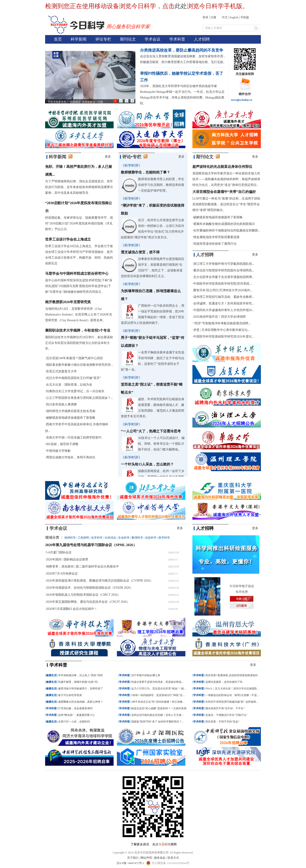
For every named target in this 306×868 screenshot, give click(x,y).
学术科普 (177, 39)
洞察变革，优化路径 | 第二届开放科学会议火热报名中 (83, 567)
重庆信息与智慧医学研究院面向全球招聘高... (224, 270)
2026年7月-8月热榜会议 (62, 574)
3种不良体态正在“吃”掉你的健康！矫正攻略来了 (159, 702)
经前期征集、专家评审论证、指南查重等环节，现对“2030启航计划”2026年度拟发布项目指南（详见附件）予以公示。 (79, 223)
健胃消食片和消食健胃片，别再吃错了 (81, 689)
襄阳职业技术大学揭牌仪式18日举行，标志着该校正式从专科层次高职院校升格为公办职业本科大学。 (79, 343)
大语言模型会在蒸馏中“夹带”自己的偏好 (224, 192)
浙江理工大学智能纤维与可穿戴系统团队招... (224, 264)
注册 (213, 17)
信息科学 (151, 538)
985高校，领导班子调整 (62, 444)
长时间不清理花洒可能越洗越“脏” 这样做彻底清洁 (235, 702)
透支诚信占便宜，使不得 (140, 252)
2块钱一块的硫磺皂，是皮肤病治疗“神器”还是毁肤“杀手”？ (166, 695)
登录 (205, 17)
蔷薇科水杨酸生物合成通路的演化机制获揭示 (224, 224)
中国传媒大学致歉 (58, 451)
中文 (225, 17)
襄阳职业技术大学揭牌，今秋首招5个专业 (78, 330)
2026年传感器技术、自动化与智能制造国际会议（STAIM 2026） (90, 588)
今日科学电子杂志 (242, 586)
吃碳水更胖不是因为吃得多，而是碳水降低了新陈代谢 (163, 682)
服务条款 (160, 858)
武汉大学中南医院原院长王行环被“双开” (74, 378)
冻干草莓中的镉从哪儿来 (146, 675)
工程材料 (83, 538)
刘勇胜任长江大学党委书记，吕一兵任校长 (75, 391)
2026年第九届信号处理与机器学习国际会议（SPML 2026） (91, 545)
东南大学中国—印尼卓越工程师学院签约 (74, 438)
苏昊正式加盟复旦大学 (61, 371)
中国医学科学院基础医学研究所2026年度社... (224, 337)
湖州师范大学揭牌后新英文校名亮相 (71, 411)
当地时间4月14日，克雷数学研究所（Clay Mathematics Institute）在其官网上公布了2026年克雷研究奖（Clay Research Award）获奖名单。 (79, 315)
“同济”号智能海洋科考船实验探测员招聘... (222, 323)
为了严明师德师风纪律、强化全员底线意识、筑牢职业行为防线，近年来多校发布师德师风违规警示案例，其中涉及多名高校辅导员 (79, 187)
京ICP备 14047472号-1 (131, 863)
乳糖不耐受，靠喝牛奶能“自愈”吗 (78, 682)
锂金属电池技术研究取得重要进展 (216, 237)
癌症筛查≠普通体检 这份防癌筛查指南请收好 (232, 675)
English (234, 17)
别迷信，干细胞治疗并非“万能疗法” (226, 715)
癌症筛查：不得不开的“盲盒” (222, 722)
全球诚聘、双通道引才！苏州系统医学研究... (224, 303)
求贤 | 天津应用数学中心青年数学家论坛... (222, 330)
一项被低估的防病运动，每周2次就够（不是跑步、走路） (239, 695)
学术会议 (153, 39)
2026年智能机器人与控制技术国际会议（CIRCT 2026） (83, 595)
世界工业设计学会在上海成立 (68, 239)
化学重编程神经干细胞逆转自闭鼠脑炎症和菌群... (227, 231)
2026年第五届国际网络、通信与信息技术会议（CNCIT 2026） (88, 602)
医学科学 (164, 538)
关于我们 (133, 858)
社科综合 (111, 538)
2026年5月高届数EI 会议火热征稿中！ (72, 609)
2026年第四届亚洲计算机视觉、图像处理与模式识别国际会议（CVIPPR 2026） (100, 581)
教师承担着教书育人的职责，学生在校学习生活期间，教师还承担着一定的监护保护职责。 (161, 185)
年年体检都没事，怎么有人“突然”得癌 (80, 675)
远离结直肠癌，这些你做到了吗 (224, 682)
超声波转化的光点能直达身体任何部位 (222, 167)
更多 (108, 157)
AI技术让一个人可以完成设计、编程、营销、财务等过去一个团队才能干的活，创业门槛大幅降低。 (161, 444)
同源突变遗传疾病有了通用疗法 (215, 244)
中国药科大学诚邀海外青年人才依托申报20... (224, 310)
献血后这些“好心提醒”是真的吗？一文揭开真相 (159, 708)
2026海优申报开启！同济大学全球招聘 (219, 317)
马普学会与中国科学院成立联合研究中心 (77, 273)
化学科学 (97, 538)
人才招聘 (202, 39)
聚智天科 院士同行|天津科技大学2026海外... (223, 290)
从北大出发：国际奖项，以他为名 (69, 385)
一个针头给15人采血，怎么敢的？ (147, 464)
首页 (58, 39)
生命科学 (124, 538)
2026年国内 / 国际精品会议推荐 (67, 559)
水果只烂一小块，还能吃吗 (74, 722)
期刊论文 (128, 39)
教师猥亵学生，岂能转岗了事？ (146, 172)
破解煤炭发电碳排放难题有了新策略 (71, 418)
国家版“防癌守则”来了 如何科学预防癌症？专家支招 (162, 722)
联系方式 (173, 858)
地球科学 (70, 538)
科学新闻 (79, 39)
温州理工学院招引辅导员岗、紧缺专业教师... (224, 297)
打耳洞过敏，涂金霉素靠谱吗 (75, 708)
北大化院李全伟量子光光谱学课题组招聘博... (224, 277)
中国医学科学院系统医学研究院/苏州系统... (223, 284)
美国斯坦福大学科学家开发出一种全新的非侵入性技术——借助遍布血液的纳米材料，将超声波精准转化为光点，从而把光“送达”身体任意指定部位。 (226, 179)
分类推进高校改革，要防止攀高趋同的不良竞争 (182, 50)
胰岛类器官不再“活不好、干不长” (225, 708)
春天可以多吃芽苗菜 (70, 695)
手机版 (245, 17)
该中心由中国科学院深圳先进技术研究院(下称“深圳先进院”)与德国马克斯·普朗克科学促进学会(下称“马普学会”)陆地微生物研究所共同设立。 (79, 286)
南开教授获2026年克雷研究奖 (68, 302)
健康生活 (51, 675)
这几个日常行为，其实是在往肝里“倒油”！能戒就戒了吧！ (165, 689)
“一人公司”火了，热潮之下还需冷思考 (151, 431)
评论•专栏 (132, 157)
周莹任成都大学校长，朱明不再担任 (71, 457)
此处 (181, 6)
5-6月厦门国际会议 (59, 552)
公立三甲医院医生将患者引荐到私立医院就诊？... (80, 398)
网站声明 (146, 858)
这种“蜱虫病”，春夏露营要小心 (76, 715)
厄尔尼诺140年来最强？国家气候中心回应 (75, 358)
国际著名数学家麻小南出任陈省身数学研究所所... (80, 365)
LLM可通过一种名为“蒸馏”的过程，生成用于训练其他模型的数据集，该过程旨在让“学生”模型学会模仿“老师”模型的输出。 (226, 204)
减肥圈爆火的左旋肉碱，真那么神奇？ (81, 702)
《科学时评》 (131, 165)
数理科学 (137, 538)
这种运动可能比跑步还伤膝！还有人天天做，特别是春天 (164, 715)
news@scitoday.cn (242, 100)
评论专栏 (103, 39)
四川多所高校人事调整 (61, 404)
